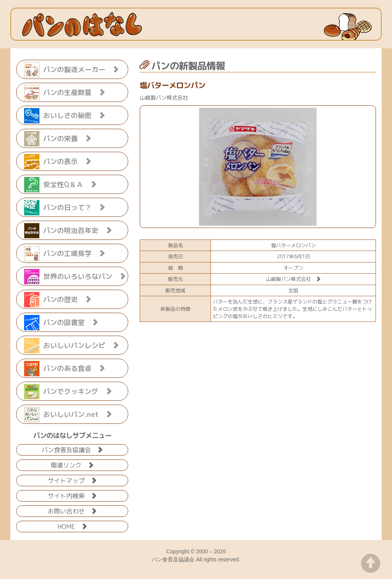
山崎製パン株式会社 (293, 279)
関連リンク (72, 465)
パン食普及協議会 (72, 449)
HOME (72, 526)
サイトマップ (72, 480)
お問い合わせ (72, 511)
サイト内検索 (72, 495)
